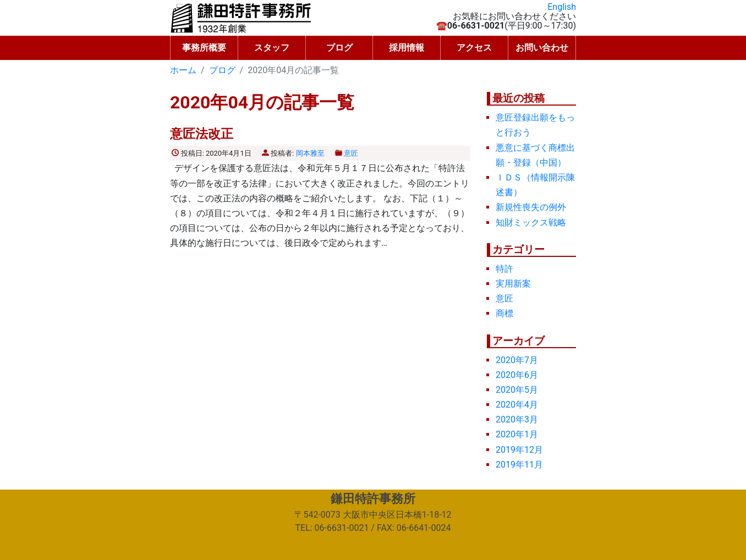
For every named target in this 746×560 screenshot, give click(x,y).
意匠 (351, 153)
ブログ (339, 48)
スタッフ (272, 48)
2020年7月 (517, 360)
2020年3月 (517, 419)
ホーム (183, 70)
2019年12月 (519, 450)
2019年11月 (519, 465)
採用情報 (407, 48)
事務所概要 (204, 48)
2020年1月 (517, 434)
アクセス (474, 48)
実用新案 (513, 284)
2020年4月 (517, 405)
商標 (504, 313)
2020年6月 (517, 375)
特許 (504, 269)
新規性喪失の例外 (531, 207)
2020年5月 (517, 390)
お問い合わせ (542, 48)
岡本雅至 (310, 153)
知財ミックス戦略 (531, 223)
